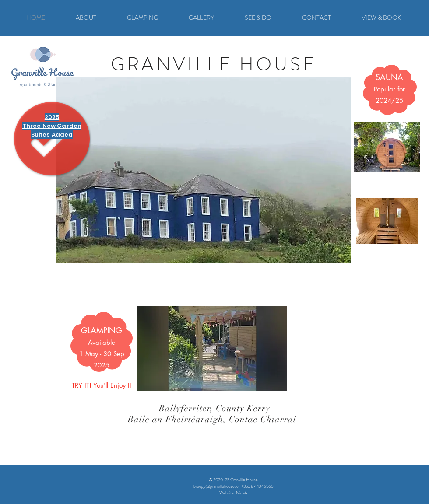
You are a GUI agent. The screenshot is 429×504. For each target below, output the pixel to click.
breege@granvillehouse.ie (216, 486)
